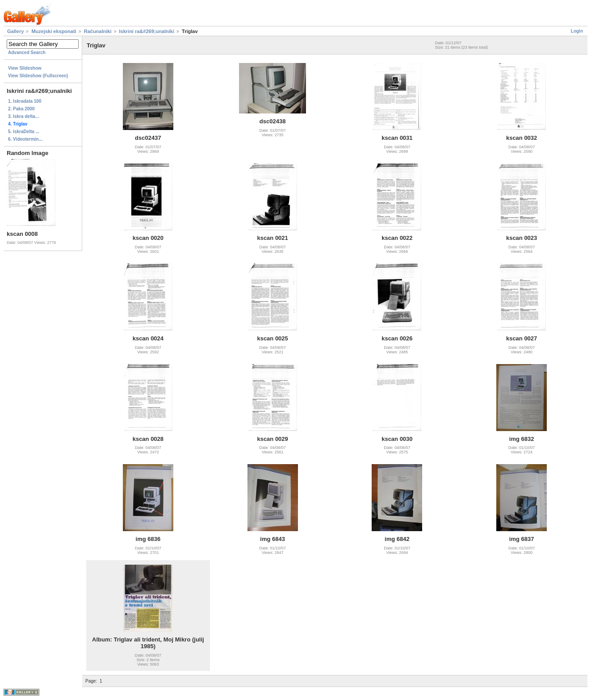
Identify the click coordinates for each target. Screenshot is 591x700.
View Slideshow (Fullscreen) (38, 76)
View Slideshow (25, 68)
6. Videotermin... (25, 139)
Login (577, 31)
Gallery (15, 31)
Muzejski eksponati (54, 31)
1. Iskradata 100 (25, 101)
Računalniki (98, 31)
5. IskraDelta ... (24, 132)
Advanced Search (27, 52)
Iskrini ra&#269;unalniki (147, 31)
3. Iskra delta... (23, 116)
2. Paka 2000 (21, 109)
